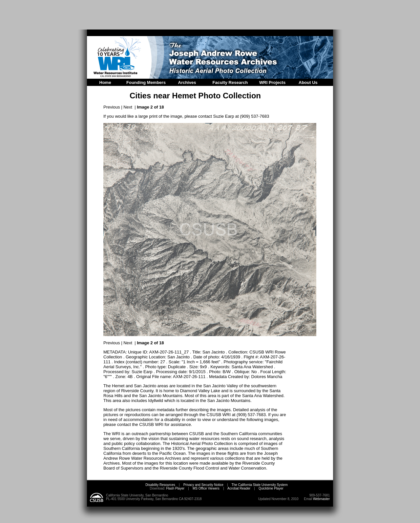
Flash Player (175, 488)
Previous (112, 107)
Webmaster (321, 499)
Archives (187, 82)
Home (105, 82)
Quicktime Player (271, 488)
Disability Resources (160, 485)
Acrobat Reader (239, 488)
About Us (308, 82)
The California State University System (260, 485)
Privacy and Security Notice (203, 485)
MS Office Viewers (206, 488)
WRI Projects (272, 82)
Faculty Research (230, 82)
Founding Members (146, 82)
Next (128, 107)
